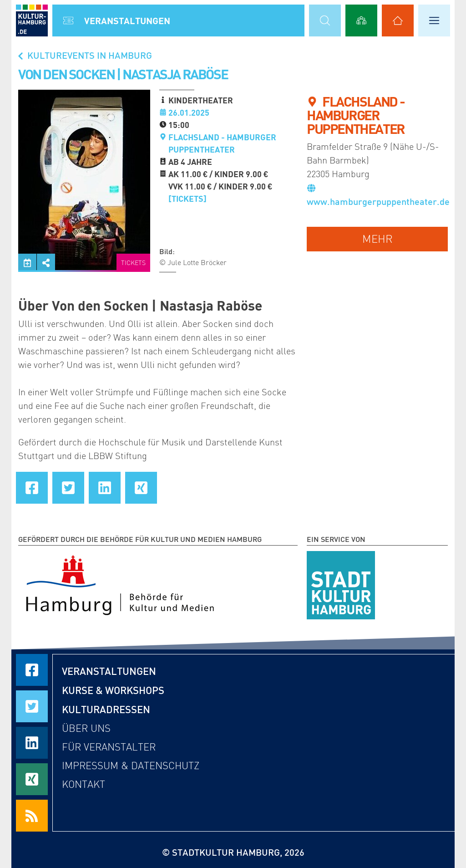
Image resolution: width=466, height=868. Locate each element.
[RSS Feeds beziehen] (32, 816)
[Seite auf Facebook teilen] (32, 488)
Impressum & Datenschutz (131, 766)
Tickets (133, 263)
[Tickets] (187, 199)
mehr (377, 239)
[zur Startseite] (32, 20)
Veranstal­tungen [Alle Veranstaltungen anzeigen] (127, 20)
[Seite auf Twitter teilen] (68, 488)
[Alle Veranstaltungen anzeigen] (68, 20)
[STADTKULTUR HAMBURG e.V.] (341, 583)
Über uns (86, 728)
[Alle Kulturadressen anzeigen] (398, 20)
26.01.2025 (189, 112)
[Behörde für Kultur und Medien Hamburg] (120, 583)
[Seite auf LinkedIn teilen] (105, 488)
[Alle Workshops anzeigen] (361, 20)
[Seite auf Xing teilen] (141, 488)
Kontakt (84, 784)
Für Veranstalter (109, 747)
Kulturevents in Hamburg (84, 55)
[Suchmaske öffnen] (325, 20)
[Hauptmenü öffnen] (434, 20)
